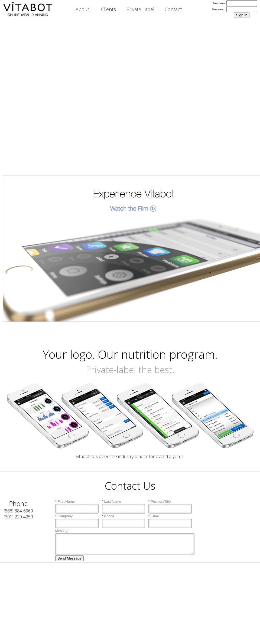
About (82, 9)
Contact (173, 9)
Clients (108, 9)
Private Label (140, 9)
